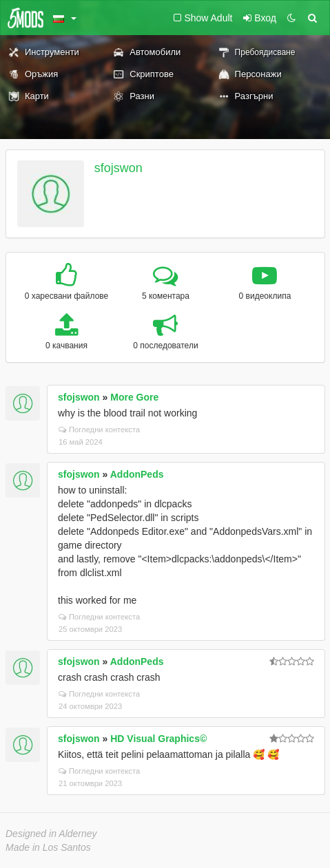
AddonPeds (137, 474)
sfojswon (118, 168)
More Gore (134, 397)
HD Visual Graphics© (158, 739)
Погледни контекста (99, 430)
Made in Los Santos (48, 847)
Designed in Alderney (51, 834)
